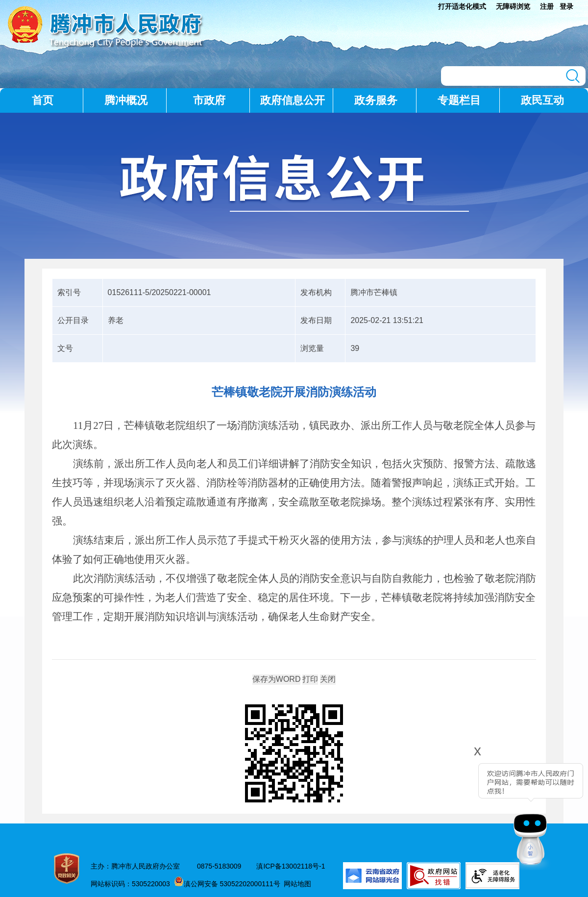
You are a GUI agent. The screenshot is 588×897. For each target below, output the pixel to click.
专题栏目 (459, 100)
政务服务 (376, 100)
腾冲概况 (126, 100)
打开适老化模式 (462, 6)
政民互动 (542, 100)
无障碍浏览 (513, 6)
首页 (43, 100)
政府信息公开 (293, 100)
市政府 (209, 100)
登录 (566, 6)
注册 (547, 6)
